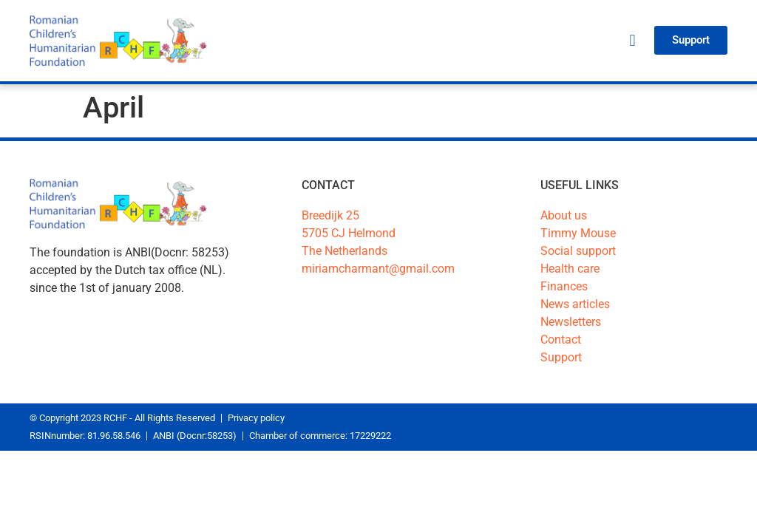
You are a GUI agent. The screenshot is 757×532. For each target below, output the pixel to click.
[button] (632, 40)
